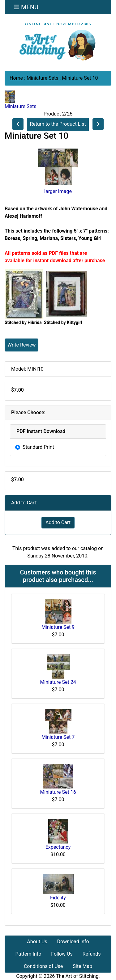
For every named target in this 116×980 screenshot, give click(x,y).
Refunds (92, 954)
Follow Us (62, 954)
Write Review (21, 345)
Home (16, 78)
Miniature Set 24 (58, 682)
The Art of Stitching (77, 976)
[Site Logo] (58, 42)
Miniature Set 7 (58, 737)
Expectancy (58, 847)
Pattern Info (28, 954)
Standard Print (38, 447)
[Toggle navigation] (26, 7)
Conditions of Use (43, 966)
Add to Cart (58, 522)
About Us (37, 942)
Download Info (73, 942)
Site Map (82, 966)
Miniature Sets (43, 78)
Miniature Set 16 (58, 792)
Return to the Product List (58, 124)
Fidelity (58, 898)
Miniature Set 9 (58, 627)
